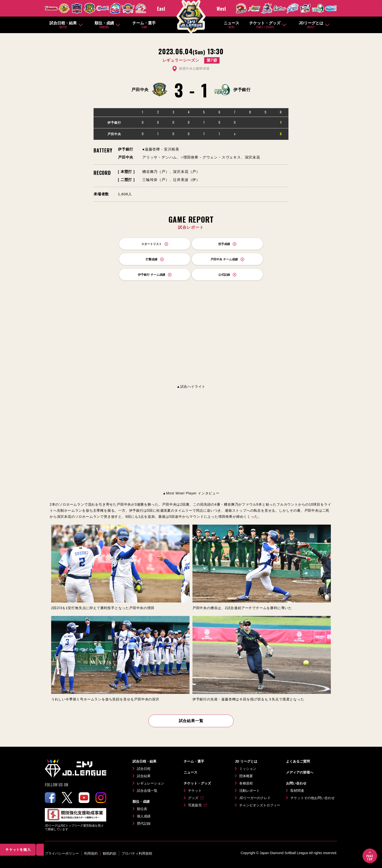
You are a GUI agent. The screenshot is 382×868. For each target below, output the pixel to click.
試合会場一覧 (147, 791)
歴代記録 (144, 823)
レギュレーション (151, 783)
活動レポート (249, 791)
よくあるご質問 (298, 761)
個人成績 (144, 816)
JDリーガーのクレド (255, 798)
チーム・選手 (144, 25)
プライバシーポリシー (62, 853)
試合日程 (144, 769)
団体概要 (246, 776)
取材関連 (297, 791)
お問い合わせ (296, 783)
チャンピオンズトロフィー (260, 805)
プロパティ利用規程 (137, 853)
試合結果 (144, 776)
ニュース (231, 25)
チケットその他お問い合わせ (313, 798)
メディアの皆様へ (300, 772)
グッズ (193, 798)
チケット (195, 791)
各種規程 (246, 783)
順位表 (142, 809)
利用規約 (91, 853)
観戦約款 (110, 853)
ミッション (248, 769)
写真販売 (195, 805)
